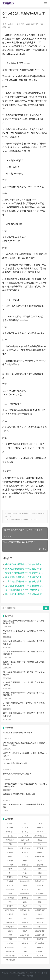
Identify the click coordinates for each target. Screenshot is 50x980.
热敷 (10, 918)
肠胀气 (40, 861)
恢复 (40, 902)
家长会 (40, 927)
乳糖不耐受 (25, 840)
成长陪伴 (10, 943)
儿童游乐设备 (40, 935)
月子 (25, 844)
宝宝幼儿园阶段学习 (11, 947)
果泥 (10, 935)
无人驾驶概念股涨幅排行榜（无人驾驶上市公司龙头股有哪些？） (24, 569)
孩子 (10, 873)
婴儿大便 (40, 956)
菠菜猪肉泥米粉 (25, 881)
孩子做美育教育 (40, 943)
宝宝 (25, 823)
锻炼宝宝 (40, 939)
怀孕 (10, 869)
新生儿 (40, 890)
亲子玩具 (25, 877)
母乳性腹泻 (10, 840)
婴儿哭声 (10, 852)
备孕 (25, 869)
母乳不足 (25, 865)
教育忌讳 (40, 885)
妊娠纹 (40, 840)
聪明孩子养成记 (10, 910)
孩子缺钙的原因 (10, 898)
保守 (40, 898)
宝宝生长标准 (25, 848)
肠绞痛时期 (10, 923)
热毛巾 (25, 914)
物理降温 (10, 914)
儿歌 (40, 877)
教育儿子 (10, 885)
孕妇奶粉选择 (10, 960)
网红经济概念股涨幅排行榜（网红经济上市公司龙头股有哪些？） (24, 594)
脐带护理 (10, 906)
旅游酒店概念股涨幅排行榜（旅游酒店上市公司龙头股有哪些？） (24, 586)
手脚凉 (10, 857)
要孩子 (25, 927)
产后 (10, 844)
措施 (40, 873)
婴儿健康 (25, 956)
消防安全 (25, 943)
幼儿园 (25, 906)
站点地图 (30, 976)
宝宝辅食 (10, 881)
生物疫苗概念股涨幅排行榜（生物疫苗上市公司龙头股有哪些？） (24, 564)
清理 (25, 902)
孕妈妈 (10, 848)
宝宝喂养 (10, 823)
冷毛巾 (40, 914)
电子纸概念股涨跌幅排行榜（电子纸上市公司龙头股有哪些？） (24, 577)
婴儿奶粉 (25, 828)
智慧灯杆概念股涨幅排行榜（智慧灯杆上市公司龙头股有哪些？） (24, 573)
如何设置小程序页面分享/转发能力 (17, 733)
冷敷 (25, 918)
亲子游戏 (40, 848)
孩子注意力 (10, 832)
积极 (25, 873)
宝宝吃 (10, 931)
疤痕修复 (40, 947)
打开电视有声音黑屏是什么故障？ (17, 774)
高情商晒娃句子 (40, 836)
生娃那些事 (10, 890)
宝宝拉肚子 (10, 927)
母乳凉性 (40, 865)
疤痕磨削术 (10, 952)
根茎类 (25, 931)
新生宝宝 (40, 832)
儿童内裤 (25, 939)
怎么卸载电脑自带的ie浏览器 (15, 763)
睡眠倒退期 (40, 918)
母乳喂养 (10, 865)
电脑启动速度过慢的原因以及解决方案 (19, 794)
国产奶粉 (10, 828)
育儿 (40, 869)
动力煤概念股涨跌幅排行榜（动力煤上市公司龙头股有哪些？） (24, 581)
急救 (25, 947)
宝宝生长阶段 (10, 956)
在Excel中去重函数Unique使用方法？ (19, 542)
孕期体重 (40, 923)
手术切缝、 (40, 952)
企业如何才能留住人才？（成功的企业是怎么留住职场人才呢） (24, 590)
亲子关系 (25, 836)
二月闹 (40, 823)
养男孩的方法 (25, 910)
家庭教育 (25, 898)
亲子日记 (40, 828)
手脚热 (40, 852)
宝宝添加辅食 (40, 931)
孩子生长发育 (40, 857)
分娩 (10, 894)
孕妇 (40, 844)
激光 (25, 952)
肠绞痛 (25, 861)
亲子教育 (25, 832)
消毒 (10, 902)
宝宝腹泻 (25, 890)
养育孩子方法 (40, 881)
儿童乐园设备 (25, 935)
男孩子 (25, 885)
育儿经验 (10, 877)
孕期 (10, 939)
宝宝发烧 (25, 852)
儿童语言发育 (40, 910)
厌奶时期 (25, 923)
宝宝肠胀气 (40, 894)
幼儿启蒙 (25, 857)
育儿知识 (10, 861)
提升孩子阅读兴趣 (26, 894)
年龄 (40, 906)
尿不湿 (10, 836)
